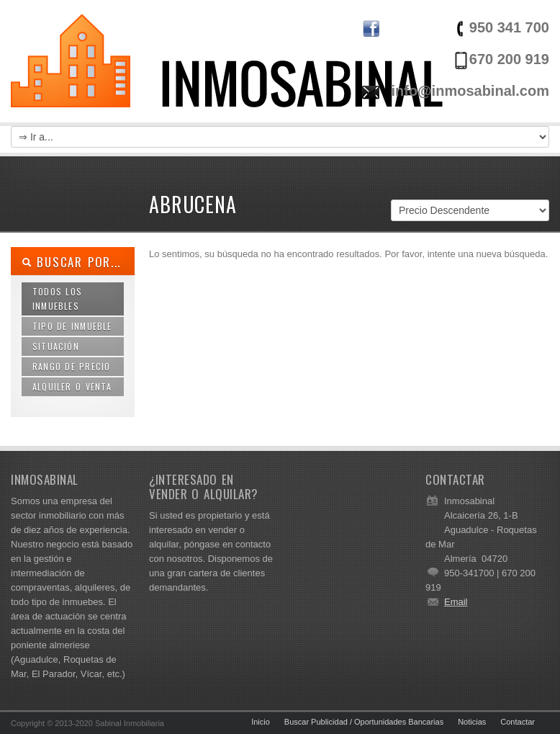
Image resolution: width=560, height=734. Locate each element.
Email (456, 602)
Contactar (518, 722)
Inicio (261, 722)
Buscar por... (71, 262)
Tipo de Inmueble (72, 326)
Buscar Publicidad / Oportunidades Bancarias (364, 722)
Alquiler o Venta (72, 386)
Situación (56, 346)
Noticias (472, 722)
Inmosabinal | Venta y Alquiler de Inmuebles (227, 72)
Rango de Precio (71, 366)
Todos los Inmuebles (57, 299)
